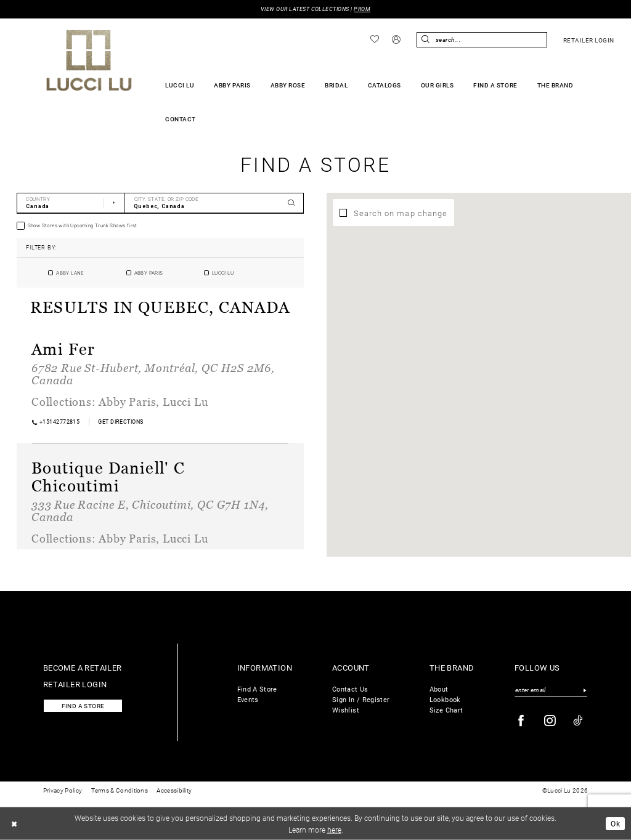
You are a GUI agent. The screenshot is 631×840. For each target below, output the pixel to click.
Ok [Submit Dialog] (615, 823)
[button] (397, 40)
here (334, 829)
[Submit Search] (426, 40)
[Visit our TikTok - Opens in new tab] (578, 721)
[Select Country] (71, 203)
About (439, 689)
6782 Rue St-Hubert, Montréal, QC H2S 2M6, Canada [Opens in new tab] (153, 374)
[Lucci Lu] (89, 60)
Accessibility (174, 790)
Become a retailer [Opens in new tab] (83, 667)
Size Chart (446, 710)
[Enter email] (551, 690)
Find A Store (257, 689)
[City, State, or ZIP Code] (214, 203)
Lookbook (445, 699)
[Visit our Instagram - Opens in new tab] (550, 721)
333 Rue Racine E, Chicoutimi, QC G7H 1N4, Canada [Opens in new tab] (150, 511)
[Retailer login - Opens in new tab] (588, 40)
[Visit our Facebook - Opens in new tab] (521, 721)
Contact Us (350, 689)
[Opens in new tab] (121, 422)
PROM (362, 9)
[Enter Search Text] (482, 40)
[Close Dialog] (14, 823)
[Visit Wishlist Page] (375, 39)
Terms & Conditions (120, 790)
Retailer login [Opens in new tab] (75, 684)
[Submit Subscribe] (584, 690)
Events (248, 699)
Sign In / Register (361, 699)
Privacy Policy (63, 790)
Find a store (83, 706)
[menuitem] (375, 39)
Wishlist (346, 710)
